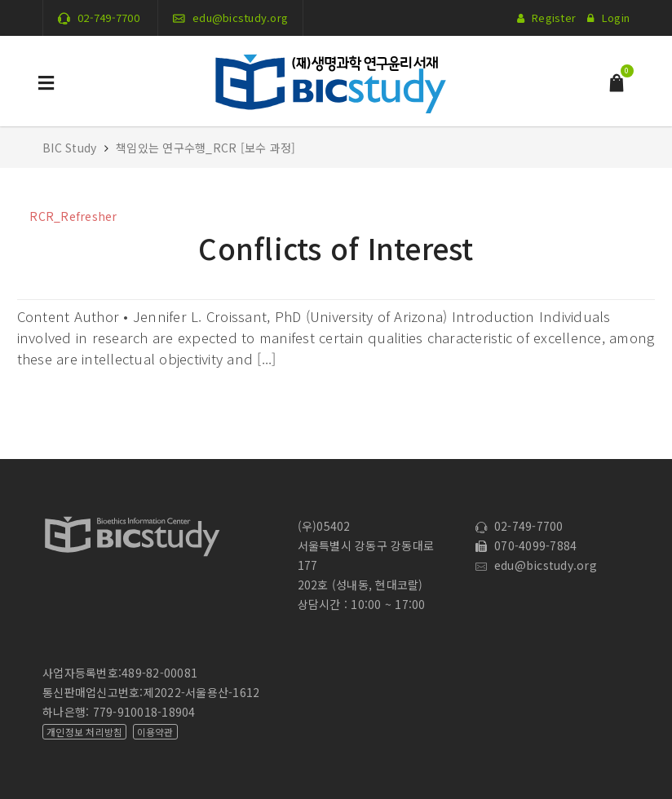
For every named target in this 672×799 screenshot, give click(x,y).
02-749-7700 (108, 18)
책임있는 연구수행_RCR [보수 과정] (206, 148)
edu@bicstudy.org (240, 18)
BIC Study (71, 148)
